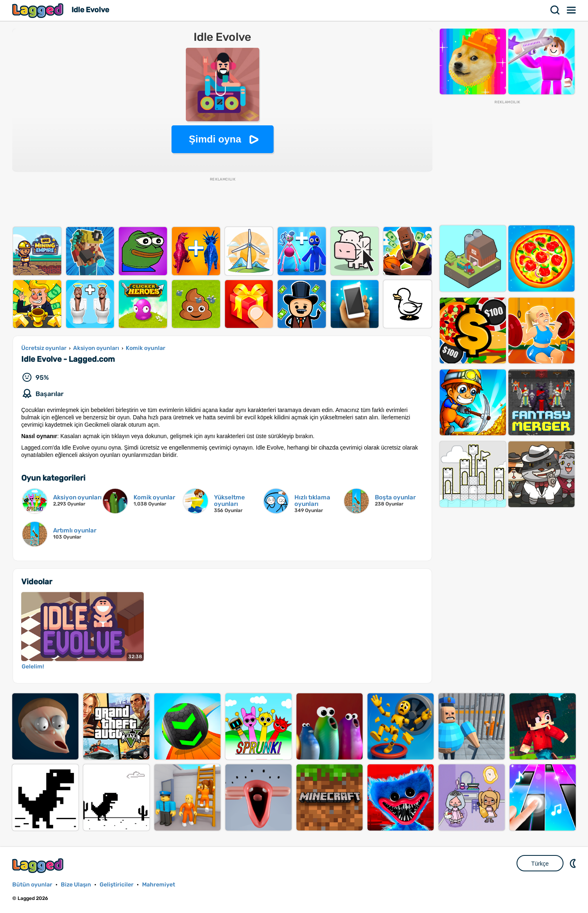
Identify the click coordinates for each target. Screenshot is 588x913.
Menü (572, 10)
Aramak (555, 10)
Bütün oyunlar (32, 885)
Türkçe (540, 864)
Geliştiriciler (117, 885)
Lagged (39, 10)
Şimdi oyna (215, 139)
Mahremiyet (159, 885)
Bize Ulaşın (76, 885)
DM (574, 863)
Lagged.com (39, 865)
